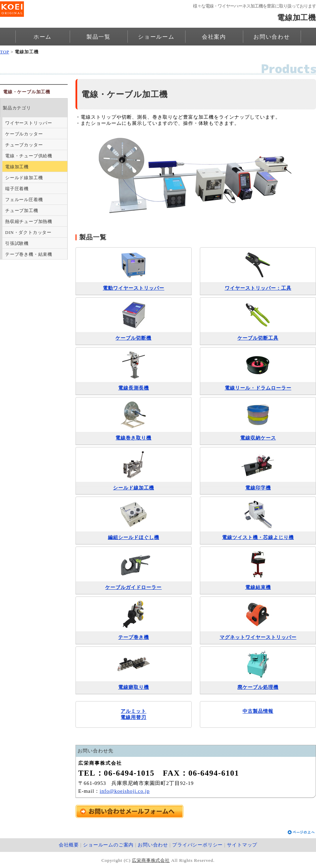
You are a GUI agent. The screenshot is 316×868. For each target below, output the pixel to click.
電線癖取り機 (134, 687)
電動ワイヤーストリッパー (134, 288)
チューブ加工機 (22, 211)
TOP (5, 52)
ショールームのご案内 (108, 845)
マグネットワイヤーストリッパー (258, 637)
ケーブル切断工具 (258, 338)
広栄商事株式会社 (151, 860)
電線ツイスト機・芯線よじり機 (258, 537)
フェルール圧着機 (24, 200)
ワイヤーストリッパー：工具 (258, 288)
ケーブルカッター (24, 134)
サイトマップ (242, 845)
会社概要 (69, 845)
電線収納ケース (258, 438)
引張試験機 (17, 243)
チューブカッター (24, 145)
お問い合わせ (272, 37)
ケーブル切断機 (133, 338)
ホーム (43, 37)
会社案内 (214, 37)
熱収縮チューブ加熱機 (29, 221)
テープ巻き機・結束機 (29, 254)
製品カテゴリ (17, 108)
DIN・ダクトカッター (28, 232)
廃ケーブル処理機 (258, 687)
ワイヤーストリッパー (29, 123)
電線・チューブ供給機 (29, 156)
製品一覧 (99, 37)
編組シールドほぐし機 (134, 537)
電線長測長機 (134, 388)
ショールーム (156, 37)
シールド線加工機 (134, 488)
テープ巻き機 (134, 637)
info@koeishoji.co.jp (125, 791)
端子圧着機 (17, 189)
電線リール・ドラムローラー (258, 388)
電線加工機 (17, 167)
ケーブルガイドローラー (133, 587)
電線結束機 (258, 587)
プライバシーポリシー (197, 845)
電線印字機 (258, 488)
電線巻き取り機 (133, 438)
